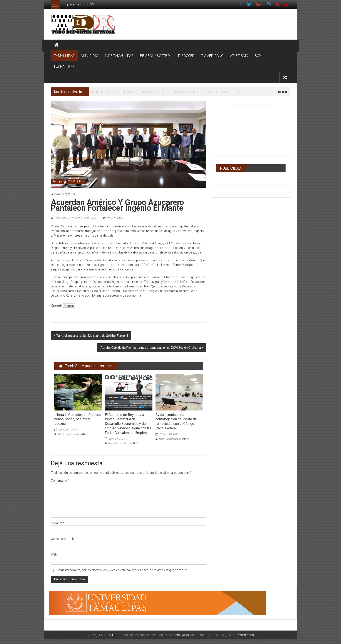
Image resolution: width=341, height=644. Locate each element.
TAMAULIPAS (64, 56)
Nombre (58, 523)
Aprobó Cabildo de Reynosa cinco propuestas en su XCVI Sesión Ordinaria (151, 348)
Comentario (60, 480)
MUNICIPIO (90, 56)
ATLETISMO (239, 56)
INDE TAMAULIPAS (119, 56)
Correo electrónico (65, 539)
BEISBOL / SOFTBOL (156, 56)
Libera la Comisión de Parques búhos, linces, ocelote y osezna (78, 419)
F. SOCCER (186, 56)
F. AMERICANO (212, 56)
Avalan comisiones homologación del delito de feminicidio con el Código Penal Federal (176, 421)
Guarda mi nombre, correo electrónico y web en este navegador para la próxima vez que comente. (121, 570)
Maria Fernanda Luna (69, 434)
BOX (258, 56)
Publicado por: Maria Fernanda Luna (75, 218)
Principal (58, 182)
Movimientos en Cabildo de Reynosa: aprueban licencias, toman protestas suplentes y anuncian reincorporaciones (168, 92)
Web (54, 554)
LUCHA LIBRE (64, 67)
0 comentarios (113, 218)
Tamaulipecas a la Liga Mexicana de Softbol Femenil (92, 336)
